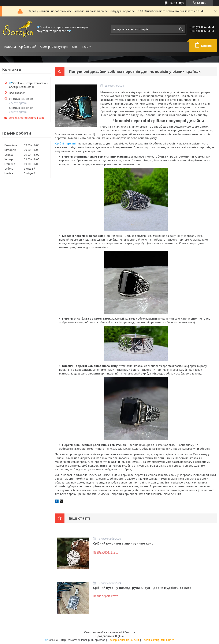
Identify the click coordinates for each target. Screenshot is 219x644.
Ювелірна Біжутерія (54, 47)
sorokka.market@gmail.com (26, 118)
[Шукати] (181, 29)
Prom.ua (130, 632)
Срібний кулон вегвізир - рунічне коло (123, 543)
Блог (75, 47)
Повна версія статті (106, 551)
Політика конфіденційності (158, 640)
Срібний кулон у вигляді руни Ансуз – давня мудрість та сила (142, 588)
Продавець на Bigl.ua (110, 636)
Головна (10, 47)
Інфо (85, 47)
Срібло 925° (28, 47)
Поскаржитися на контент (123, 640)
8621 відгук (177, 3)
